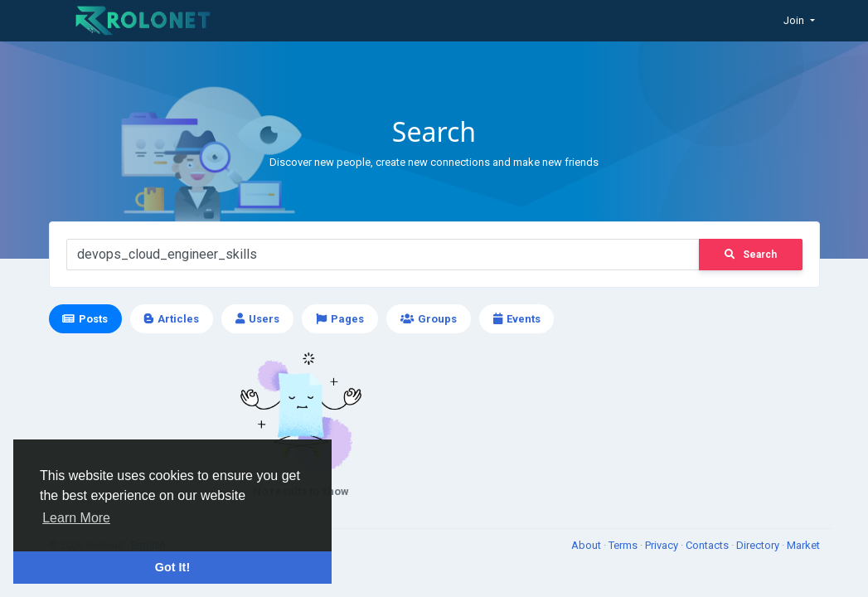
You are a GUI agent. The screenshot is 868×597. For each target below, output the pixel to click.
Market (803, 545)
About (587, 545)
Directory (759, 545)
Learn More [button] (76, 518)
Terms (624, 545)
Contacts (708, 545)
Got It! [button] (172, 567)
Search (751, 255)
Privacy (663, 545)
